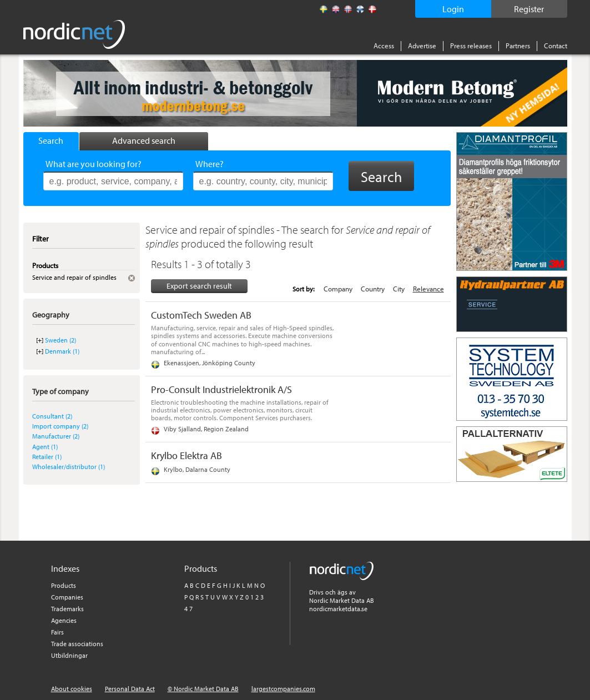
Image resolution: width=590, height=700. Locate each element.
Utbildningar (69, 655)
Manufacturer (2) (56, 436)
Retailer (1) (47, 457)
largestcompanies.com (283, 689)
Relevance (428, 289)
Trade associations (77, 644)
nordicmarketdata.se (338, 609)
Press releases (471, 46)
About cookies (72, 689)
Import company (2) (60, 426)
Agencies (64, 620)
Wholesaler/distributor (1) (69, 467)
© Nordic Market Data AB (203, 689)
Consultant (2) (52, 416)
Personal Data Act (130, 689)
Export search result (199, 286)
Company (338, 289)
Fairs (57, 632)
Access (384, 46)
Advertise (422, 46)
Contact (556, 46)
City (399, 289)
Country (373, 289)
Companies (67, 597)
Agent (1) (45, 447)
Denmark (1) (62, 351)
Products (64, 585)
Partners (518, 46)
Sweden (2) (60, 340)
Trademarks (67, 609)
